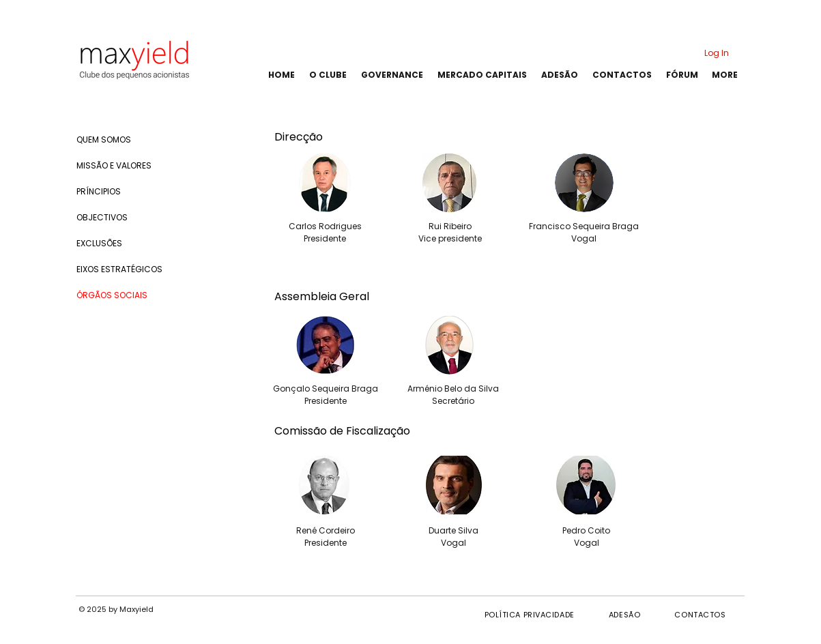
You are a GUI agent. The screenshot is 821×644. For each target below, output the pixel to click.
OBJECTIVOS (102, 217)
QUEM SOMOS (104, 140)
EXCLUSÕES (99, 243)
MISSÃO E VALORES (114, 165)
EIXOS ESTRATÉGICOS (119, 269)
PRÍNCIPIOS (99, 191)
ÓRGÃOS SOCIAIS (112, 295)
